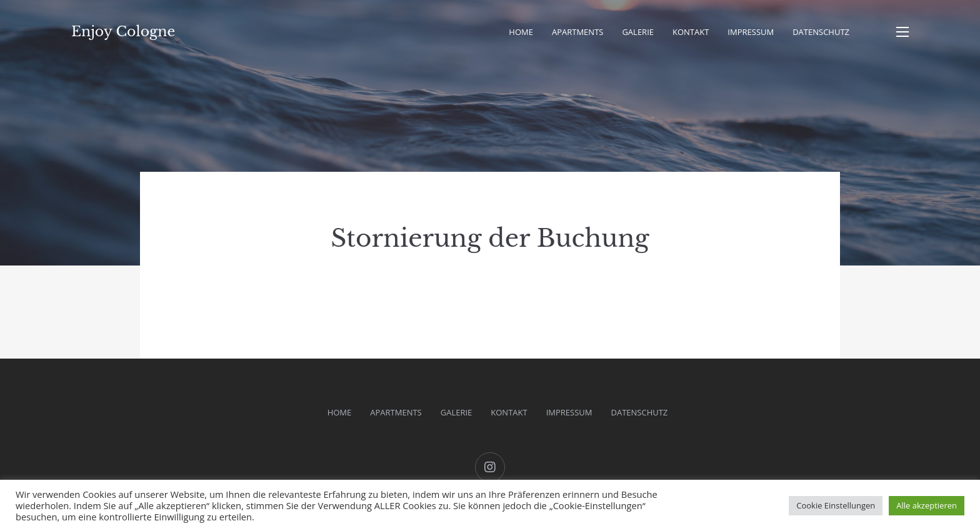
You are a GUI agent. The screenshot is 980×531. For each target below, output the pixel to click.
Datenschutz (821, 32)
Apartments (577, 32)
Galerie (638, 32)
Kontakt (691, 32)
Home (521, 32)
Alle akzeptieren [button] (927, 505)
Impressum (751, 32)
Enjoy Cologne (123, 32)
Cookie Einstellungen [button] (836, 505)
